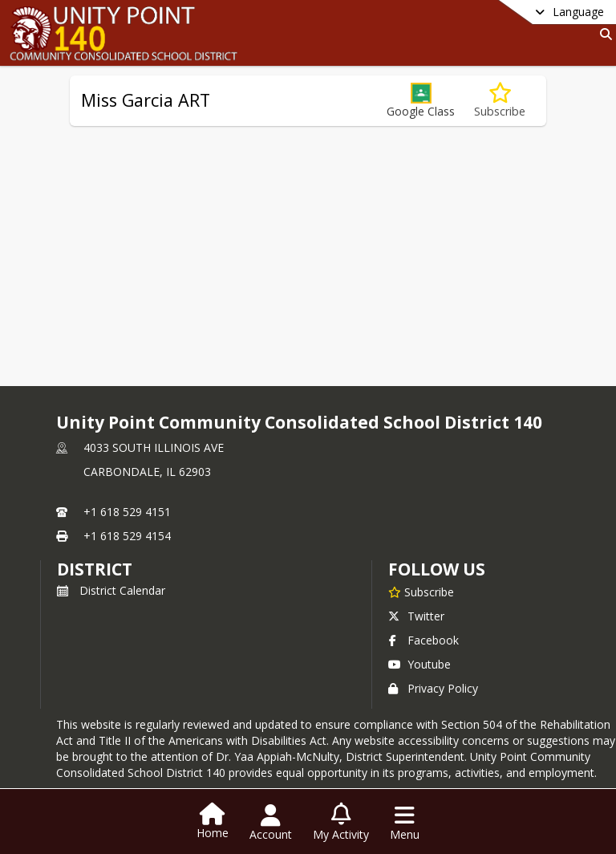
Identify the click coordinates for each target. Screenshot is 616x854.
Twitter (416, 616)
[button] (421, 101)
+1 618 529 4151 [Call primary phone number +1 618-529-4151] (127, 512)
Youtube (419, 664)
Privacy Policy (433, 688)
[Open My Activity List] (341, 823)
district (95, 569)
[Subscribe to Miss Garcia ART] (500, 101)
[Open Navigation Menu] (405, 823)
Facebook (423, 640)
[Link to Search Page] (603, 34)
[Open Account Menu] (271, 823)
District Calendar (111, 590)
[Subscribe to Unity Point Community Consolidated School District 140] (421, 592)
